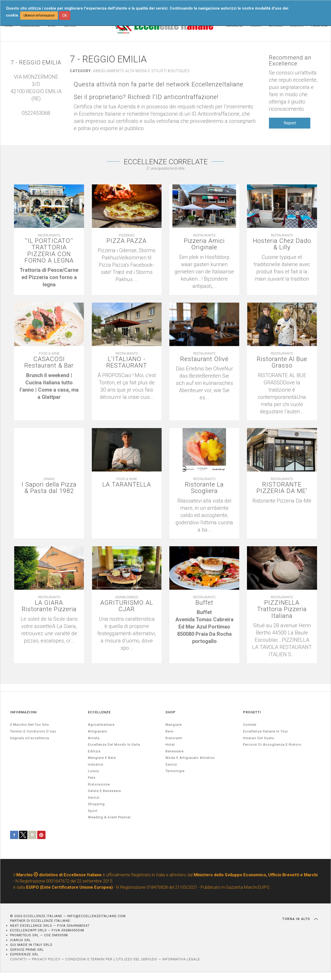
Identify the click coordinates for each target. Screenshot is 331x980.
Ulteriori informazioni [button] (39, 15)
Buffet (204, 603)
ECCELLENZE (99, 712)
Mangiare (174, 725)
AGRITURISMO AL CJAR (127, 606)
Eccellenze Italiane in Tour (266, 731)
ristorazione (99, 784)
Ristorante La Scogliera (204, 488)
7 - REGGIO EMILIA (36, 62)
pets (92, 778)
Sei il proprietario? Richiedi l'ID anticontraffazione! (146, 97)
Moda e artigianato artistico (190, 758)
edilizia (94, 751)
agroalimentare (101, 725)
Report (290, 123)
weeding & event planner (109, 817)
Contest (250, 725)
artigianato (98, 731)
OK (65, 16)
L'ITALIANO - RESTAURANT (127, 362)
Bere (169, 731)
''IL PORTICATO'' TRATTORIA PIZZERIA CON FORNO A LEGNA (49, 251)
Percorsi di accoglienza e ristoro (272, 745)
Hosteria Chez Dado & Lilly (282, 244)
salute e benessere (104, 791)
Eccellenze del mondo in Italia (114, 745)
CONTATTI (18, 959)
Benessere (175, 751)
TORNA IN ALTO (300, 919)
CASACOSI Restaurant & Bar (49, 362)
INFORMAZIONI (24, 712)
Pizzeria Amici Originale (204, 244)
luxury (93, 771)
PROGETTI (252, 712)
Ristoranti (174, 738)
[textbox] (49, 277)
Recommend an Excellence (290, 61)
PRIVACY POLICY (46, 959)
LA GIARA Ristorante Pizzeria (49, 606)
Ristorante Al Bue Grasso (282, 362)
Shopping (96, 804)
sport (93, 811)
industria (96, 764)
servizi (94, 798)
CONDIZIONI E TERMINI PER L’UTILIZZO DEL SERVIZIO (111, 959)
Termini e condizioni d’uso (33, 731)
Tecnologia (175, 771)
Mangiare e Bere (102, 758)
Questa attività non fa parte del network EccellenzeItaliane (159, 84)
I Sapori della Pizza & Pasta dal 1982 (49, 488)
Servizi (171, 764)
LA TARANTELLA (127, 485)
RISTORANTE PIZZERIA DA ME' (282, 488)
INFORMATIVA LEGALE (181, 959)
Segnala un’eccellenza (30, 738)
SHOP (171, 712)
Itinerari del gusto (259, 738)
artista (94, 738)
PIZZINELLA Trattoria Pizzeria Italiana (282, 609)
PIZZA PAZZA (127, 241)
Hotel (170, 745)
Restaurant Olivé (204, 359)
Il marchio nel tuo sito (30, 725)
